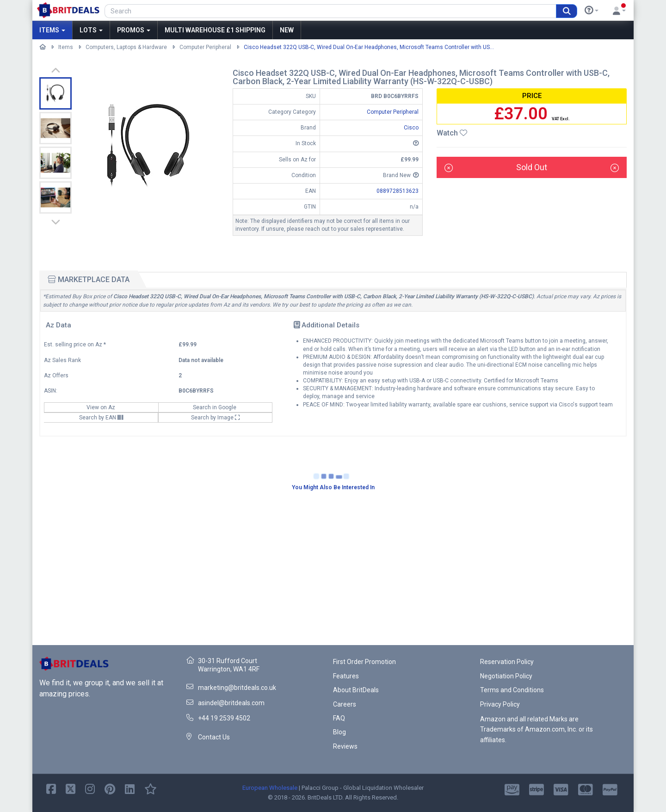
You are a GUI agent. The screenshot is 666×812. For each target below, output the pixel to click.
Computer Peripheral (205, 47)
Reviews (345, 746)
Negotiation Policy (506, 676)
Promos (134, 30)
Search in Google (215, 407)
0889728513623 (398, 191)
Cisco (411, 128)
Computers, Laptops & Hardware (126, 47)
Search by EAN (101, 418)
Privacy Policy (500, 704)
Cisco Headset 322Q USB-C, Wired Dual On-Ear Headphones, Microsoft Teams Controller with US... (369, 47)
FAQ (339, 718)
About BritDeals (356, 690)
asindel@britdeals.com (231, 703)
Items (52, 30)
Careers (345, 704)
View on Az (102, 407)
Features (346, 676)
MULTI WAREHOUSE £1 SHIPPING (215, 30)
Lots (91, 30)
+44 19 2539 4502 (224, 718)
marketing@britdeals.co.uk (237, 688)
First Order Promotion (364, 662)
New (287, 30)
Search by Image (216, 418)
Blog (339, 732)
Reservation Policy (507, 662)
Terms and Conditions (512, 690)
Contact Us (214, 737)
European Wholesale (270, 788)
